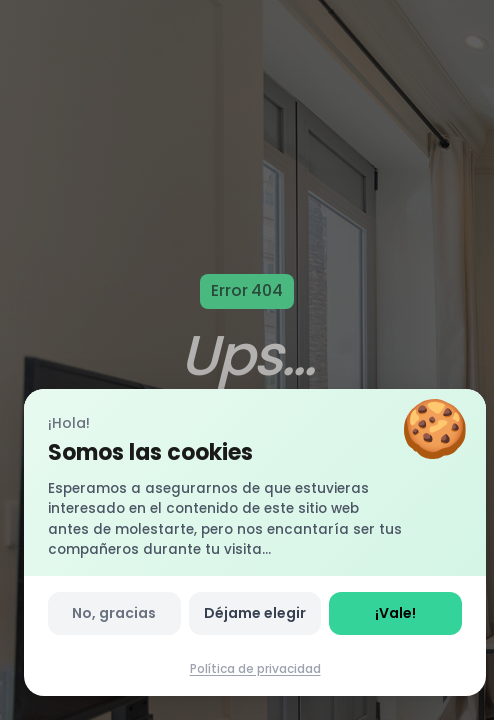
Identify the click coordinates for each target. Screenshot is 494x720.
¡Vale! (395, 613)
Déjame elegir (255, 613)
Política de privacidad (255, 668)
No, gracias (114, 613)
